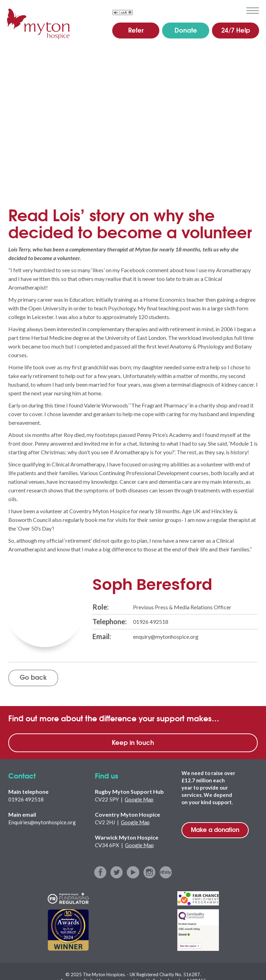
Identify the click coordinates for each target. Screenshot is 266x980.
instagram (149, 872)
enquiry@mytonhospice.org (166, 636)
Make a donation (215, 829)
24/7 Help (236, 30)
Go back (34, 677)
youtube (133, 872)
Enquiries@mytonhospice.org (42, 822)
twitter (117, 872)
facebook (101, 872)
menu (253, 11)
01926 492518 (151, 622)
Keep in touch (133, 742)
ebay (166, 872)
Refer (136, 30)
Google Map (139, 799)
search (236, 10)
